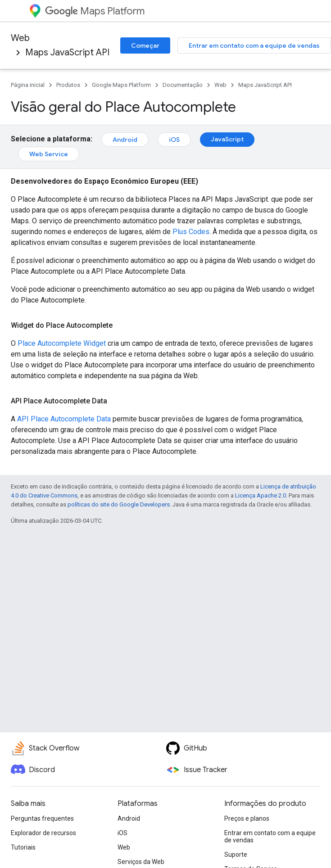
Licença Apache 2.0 (261, 495)
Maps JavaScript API (67, 52)
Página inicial (28, 85)
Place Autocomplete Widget (62, 343)
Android (125, 140)
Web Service (49, 154)
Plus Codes (191, 232)
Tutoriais (23, 847)
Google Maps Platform (121, 85)
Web (20, 38)
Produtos (68, 85)
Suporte (236, 854)
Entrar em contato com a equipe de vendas (254, 45)
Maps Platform (95, 11)
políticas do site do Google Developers (119, 504)
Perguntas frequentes (42, 818)
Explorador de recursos (43, 833)
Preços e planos (247, 818)
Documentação (183, 85)
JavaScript (227, 139)
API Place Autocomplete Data (64, 419)
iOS (174, 140)
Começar (145, 45)
